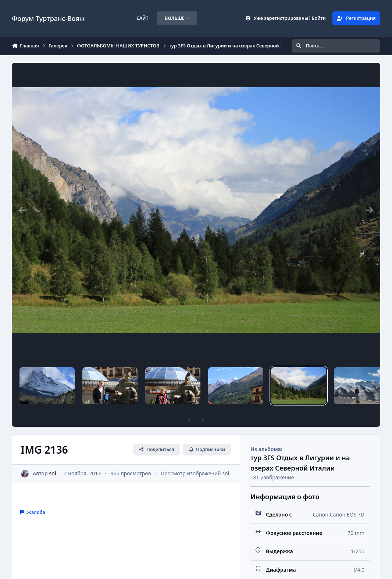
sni (52, 473)
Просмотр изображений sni (195, 473)
